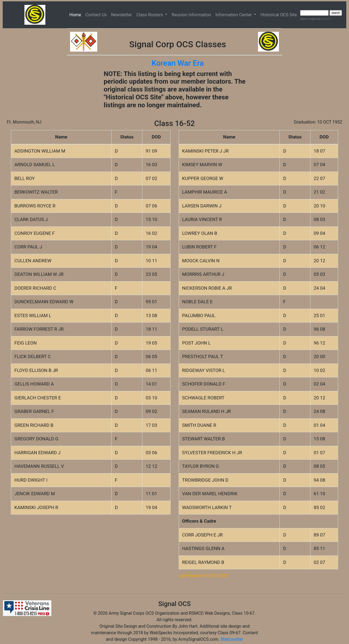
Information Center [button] (234, 15)
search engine (309, 19)
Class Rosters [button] (150, 15)
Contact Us (96, 15)
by (324, 19)
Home (76, 14)
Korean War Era (178, 63)
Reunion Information (191, 15)
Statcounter (232, 639)
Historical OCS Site (279, 15)
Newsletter (122, 15)
